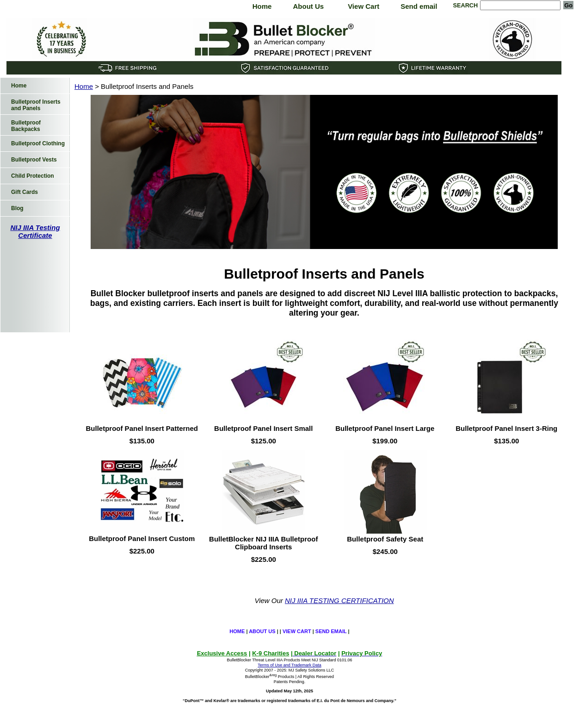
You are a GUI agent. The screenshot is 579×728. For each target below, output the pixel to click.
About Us (308, 6)
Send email (419, 6)
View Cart (363, 6)
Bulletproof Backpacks (26, 126)
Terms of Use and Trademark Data (289, 665)
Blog (17, 208)
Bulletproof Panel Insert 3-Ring (506, 428)
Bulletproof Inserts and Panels (36, 105)
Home (262, 6)
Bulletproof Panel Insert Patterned (142, 428)
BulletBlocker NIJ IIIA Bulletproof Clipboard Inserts (263, 543)
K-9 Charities (271, 653)
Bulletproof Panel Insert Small (263, 428)
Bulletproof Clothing (38, 143)
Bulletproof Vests (34, 160)
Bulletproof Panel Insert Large (385, 428)
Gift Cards (25, 192)
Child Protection (33, 176)
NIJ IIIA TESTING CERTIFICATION (339, 600)
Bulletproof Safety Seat (385, 539)
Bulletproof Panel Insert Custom (142, 538)
